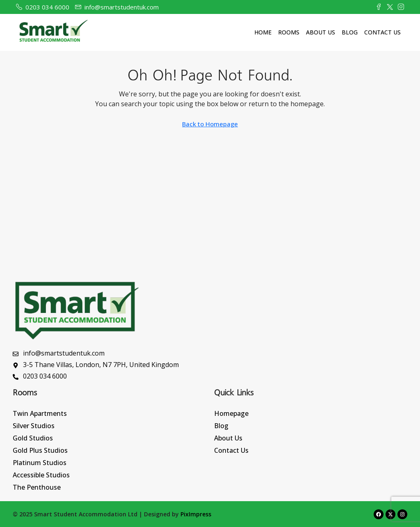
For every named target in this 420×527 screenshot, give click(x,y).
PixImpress (196, 514)
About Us (321, 32)
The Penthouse (37, 487)
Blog (350, 32)
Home (263, 32)
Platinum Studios (40, 463)
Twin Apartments (40, 413)
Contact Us (382, 32)
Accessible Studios (41, 475)
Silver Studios (34, 426)
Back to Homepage (210, 124)
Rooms (289, 32)
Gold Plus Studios (40, 450)
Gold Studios (33, 438)
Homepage (231, 413)
